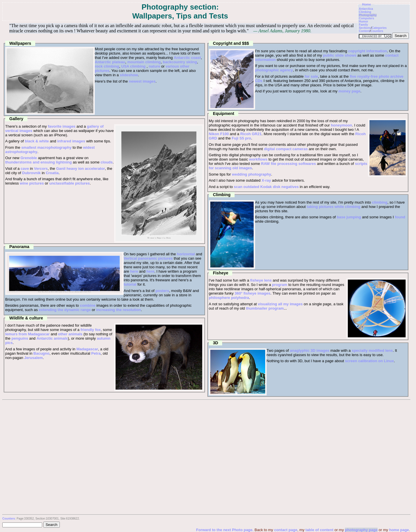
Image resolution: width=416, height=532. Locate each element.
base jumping (349, 217)
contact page (286, 530)
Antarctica (366, 9)
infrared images (71, 141)
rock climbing (107, 66)
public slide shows (340, 55)
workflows (258, 159)
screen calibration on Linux (369, 361)
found (400, 217)
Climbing (365, 12)
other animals (70, 334)
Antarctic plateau (110, 62)
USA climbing (133, 66)
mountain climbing (144, 62)
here (134, 271)
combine (88, 305)
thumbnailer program (265, 308)
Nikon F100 (219, 134)
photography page (361, 530)
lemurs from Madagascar (27, 334)
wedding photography (252, 174)
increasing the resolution (119, 310)
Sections (365, 28)
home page (399, 530)
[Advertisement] (206, 443)
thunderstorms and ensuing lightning (38, 162)
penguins (20, 338)
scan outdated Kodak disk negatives (266, 187)
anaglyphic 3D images (310, 350)
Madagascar (87, 349)
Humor (363, 22)
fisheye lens (261, 280)
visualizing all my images (280, 304)
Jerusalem (34, 358)
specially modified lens (372, 350)
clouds (107, 162)
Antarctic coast (187, 58)
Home (366, 4)
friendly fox (91, 330)
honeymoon (341, 125)
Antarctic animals (52, 338)
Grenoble (29, 158)
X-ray (266, 180)
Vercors (41, 169)
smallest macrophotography (47, 147)
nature (155, 66)
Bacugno (42, 353)
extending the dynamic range (65, 310)
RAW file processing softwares (289, 164)
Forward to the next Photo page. (225, 530)
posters (162, 291)
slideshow (129, 75)
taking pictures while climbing (334, 207)
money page (350, 91)
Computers (366, 18)
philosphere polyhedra (229, 298)
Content (364, 31)
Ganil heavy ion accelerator (80, 169)
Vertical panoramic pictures (148, 258)
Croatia (52, 173)
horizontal (186, 254)
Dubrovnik (31, 173)
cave (25, 169)
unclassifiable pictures (69, 183)
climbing (380, 202)
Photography (368, 15)
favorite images (62, 126)
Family (363, 25)
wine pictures (32, 183)
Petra (96, 353)
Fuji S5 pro (241, 138)
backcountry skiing (180, 62)
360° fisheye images (252, 293)
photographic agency (274, 70)
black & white (37, 141)
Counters (377, 31)
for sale (311, 76)
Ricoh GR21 (251, 134)
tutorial (130, 284)
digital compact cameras (286, 149)
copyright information (367, 51)
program (280, 285)
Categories (379, 28)
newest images (142, 81)
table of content (319, 530)
